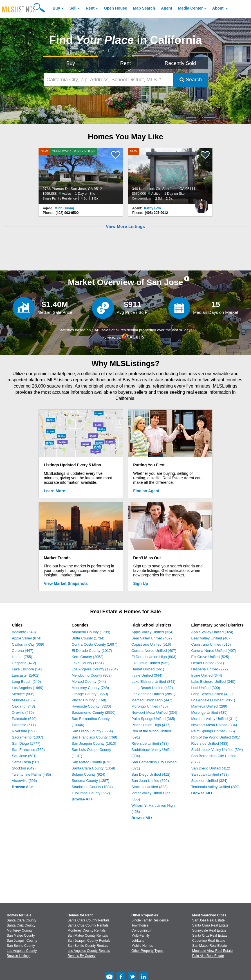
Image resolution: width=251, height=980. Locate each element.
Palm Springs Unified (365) (153, 719)
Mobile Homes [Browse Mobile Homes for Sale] (142, 946)
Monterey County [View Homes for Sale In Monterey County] (20, 930)
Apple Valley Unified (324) (152, 632)
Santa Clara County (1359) (94, 768)
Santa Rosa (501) (26, 762)
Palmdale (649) (24, 719)
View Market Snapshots (66, 583)
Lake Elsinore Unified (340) (213, 682)
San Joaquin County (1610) (94, 743)
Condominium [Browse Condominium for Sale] (142, 930)
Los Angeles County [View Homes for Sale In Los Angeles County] (22, 951)
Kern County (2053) (88, 657)
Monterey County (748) (90, 688)
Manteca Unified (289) (209, 706)
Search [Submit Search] (191, 80)
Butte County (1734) (88, 638)
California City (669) (28, 644)
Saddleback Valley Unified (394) (217, 750)
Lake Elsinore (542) (28, 669)
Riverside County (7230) (91, 706)
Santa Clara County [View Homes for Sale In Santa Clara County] (22, 920)
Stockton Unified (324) (209, 781)
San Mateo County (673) (92, 762)
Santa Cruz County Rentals (88, 925)
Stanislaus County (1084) (92, 787)
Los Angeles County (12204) (95, 669)
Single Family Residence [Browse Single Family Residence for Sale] (150, 920)
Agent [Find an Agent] (167, 8)
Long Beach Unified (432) (152, 688)
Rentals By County (81, 956)
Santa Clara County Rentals (88, 920)
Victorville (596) (24, 781)
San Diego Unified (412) (151, 774)
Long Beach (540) (26, 682)
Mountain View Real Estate (212, 951)
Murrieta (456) (23, 700)
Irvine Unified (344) (147, 675)
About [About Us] (218, 8)
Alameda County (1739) (91, 632)
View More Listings (125, 227)
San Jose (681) (24, 756)
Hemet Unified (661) (148, 669)
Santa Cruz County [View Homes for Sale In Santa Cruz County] (21, 925)
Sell (73, 8)
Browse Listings (19, 956)
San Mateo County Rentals (88, 936)
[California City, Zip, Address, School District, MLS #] (109, 80)
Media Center (191, 8)
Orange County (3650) (90, 694)
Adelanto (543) (24, 632)
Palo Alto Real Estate (208, 956)
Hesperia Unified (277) (210, 669)
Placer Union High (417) (151, 725)
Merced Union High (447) (152, 700)
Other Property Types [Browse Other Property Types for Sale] (147, 951)
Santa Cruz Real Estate (210, 936)
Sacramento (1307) (27, 737)
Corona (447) (23, 651)
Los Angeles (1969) (28, 688)
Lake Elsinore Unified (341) (153, 682)
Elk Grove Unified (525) (210, 657)
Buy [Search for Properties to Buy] (71, 63)
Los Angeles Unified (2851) (153, 694)
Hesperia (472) (24, 663)
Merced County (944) (89, 682)
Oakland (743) (23, 706)
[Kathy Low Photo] (201, 204)
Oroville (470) (23, 712)
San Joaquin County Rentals (89, 941)
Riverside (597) (24, 731)
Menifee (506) (23, 694)
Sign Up (141, 583)
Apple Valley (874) (27, 638)
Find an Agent (146, 491)
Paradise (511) (24, 725)
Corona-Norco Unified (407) (154, 651)
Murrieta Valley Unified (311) (214, 719)
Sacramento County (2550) (94, 712)
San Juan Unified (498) (210, 774)
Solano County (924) (88, 774)
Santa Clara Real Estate (210, 925)
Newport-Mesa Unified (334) (154, 712)
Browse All (22, 787)
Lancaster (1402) (26, 675)
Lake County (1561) (88, 663)
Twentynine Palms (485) (31, 774)
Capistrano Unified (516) (151, 644)
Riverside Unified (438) (150, 743)
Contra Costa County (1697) (95, 644)
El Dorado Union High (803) (154, 657)
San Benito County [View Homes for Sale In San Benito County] (21, 946)
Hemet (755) (22, 657)
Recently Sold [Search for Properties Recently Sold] (180, 63)
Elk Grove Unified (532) (150, 663)
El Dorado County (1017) (92, 651)
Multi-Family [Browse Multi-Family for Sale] (141, 936)
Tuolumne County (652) (91, 793)
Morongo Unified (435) (150, 706)
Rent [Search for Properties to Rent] (125, 63)
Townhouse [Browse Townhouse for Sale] (140, 925)
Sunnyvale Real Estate (209, 930)
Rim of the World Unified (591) (216, 737)
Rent (90, 8)
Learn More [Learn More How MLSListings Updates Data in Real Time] (54, 491)
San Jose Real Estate (208, 920)
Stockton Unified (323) (150, 787)
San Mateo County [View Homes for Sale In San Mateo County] (21, 936)
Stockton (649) (24, 768)
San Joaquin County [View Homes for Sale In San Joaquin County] (22, 941)
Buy (56, 8)
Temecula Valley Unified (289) (216, 787)
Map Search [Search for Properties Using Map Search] (144, 8)
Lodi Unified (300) (206, 688)
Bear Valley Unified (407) (152, 638)
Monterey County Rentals (87, 930)
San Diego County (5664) (92, 731)
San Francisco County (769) (95, 737)
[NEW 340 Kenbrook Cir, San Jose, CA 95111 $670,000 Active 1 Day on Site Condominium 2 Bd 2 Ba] (170, 176)
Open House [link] (115, 8)
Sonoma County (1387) (91, 781)
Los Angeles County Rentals (89, 951)
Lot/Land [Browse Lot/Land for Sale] (138, 941)
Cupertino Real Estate (209, 941)
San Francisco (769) (28, 750)
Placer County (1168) (89, 700)
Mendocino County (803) (92, 675)
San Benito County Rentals (88, 946)
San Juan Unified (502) (150, 781)
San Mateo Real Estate (209, 946)
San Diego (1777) (26, 743)
